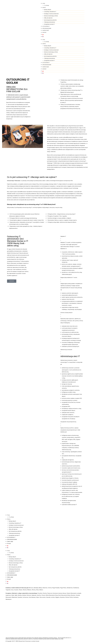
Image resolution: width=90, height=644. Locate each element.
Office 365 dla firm (31, 18)
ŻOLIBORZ (51, 638)
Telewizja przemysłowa (33, 22)
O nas (27, 3)
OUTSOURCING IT (29, 26)
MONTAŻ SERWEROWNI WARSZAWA (14, 639)
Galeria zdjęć (29, 30)
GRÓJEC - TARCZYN (58, 638)
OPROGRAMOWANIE (30, 28)
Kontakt (27, 32)
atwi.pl (37, 641)
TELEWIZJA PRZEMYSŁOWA (40, 639)
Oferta (27, 8)
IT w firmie (30, 6)
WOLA (33, 638)
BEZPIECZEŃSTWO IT (66, 638)
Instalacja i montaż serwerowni (35, 14)
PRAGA (41, 638)
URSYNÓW (29, 638)
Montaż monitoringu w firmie (34, 16)
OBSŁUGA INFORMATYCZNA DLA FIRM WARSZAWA (16, 638)
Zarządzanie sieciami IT (33, 24)
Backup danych (31, 10)
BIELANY (37, 638)
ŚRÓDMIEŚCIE (45, 638)
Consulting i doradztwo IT (33, 12)
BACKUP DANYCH (28, 639)
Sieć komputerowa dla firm (34, 20)
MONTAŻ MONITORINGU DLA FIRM (55, 639)
